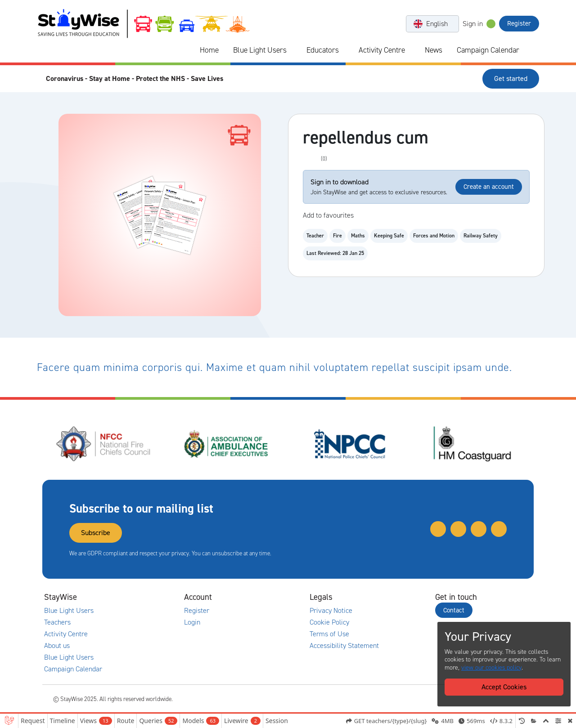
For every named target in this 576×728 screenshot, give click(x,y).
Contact (454, 610)
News (434, 50)
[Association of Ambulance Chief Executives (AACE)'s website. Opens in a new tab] (227, 444)
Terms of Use (329, 634)
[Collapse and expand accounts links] (264, 597)
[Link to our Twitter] (438, 529)
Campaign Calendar (488, 50)
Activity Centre (382, 50)
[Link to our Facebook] (499, 529)
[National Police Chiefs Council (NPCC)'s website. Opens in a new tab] (350, 444)
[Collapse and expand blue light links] (293, 50)
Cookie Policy (329, 622)
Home (209, 50)
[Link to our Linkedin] (458, 529)
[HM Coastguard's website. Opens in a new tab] (472, 444)
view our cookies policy (491, 668)
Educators (323, 50)
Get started (511, 78)
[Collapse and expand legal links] (389, 597)
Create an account (489, 187)
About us (57, 646)
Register (519, 23)
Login (192, 622)
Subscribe (96, 533)
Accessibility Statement (344, 646)
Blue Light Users (260, 50)
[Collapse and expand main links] (138, 597)
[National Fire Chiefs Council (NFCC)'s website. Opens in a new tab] (104, 444)
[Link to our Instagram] (479, 529)
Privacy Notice (331, 611)
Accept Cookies (504, 687)
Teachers (57, 622)
